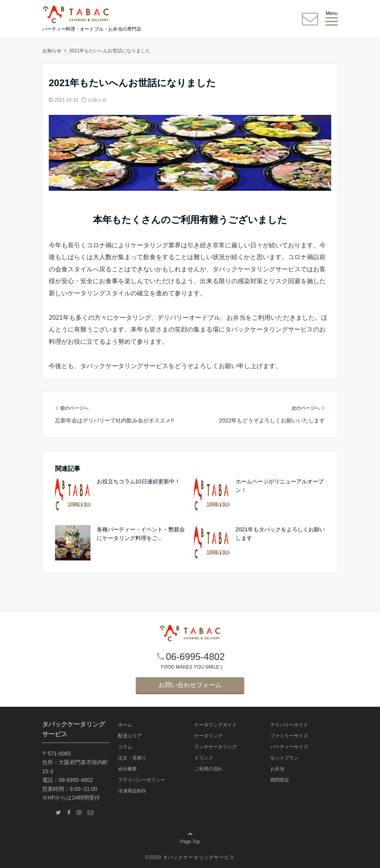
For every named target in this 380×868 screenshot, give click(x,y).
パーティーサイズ (289, 747)
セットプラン (284, 758)
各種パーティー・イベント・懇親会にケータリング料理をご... (141, 534)
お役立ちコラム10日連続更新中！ (138, 481)
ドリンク (204, 758)
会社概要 (127, 769)
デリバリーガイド (289, 725)
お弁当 (277, 769)
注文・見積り (132, 758)
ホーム (52, 51)
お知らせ (97, 100)
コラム (125, 747)
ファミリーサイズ (289, 736)
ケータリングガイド (216, 725)
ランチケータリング (216, 747)
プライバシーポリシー (142, 780)
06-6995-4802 (195, 657)
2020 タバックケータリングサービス (192, 857)
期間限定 (280, 780)
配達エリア (130, 736)
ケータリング (208, 736)
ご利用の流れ (208, 769)
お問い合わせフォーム (190, 685)
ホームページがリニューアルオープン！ (280, 486)
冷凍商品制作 (132, 791)
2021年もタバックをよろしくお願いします (280, 534)
